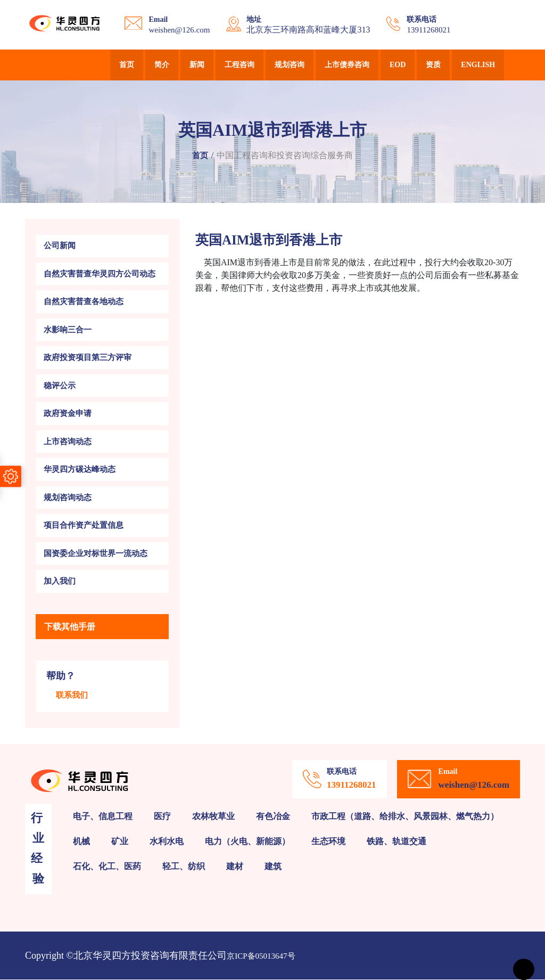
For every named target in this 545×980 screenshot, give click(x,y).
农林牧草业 (213, 816)
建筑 (273, 866)
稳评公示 (60, 386)
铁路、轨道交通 (397, 841)
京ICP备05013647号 (261, 956)
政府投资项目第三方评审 (88, 358)
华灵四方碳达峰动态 (80, 470)
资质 (433, 65)
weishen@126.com (179, 30)
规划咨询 (290, 65)
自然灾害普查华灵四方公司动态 (100, 274)
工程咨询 (240, 65)
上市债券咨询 (347, 65)
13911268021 (428, 30)
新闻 (197, 65)
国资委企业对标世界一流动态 (96, 553)
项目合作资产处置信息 (84, 526)
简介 (162, 65)
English (478, 65)
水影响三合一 (68, 330)
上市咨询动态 (68, 442)
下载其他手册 (70, 627)
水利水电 (167, 841)
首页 (127, 65)
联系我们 (72, 696)
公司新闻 (60, 246)
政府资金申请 (68, 414)
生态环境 (328, 841)
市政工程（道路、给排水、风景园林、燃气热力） (405, 816)
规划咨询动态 (68, 497)
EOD (398, 65)
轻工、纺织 (184, 866)
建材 (235, 866)
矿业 (120, 841)
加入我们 (60, 582)
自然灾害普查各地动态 (84, 302)
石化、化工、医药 (107, 866)
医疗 (162, 816)
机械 (81, 841)
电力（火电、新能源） (247, 841)
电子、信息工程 (103, 816)
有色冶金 (273, 816)
